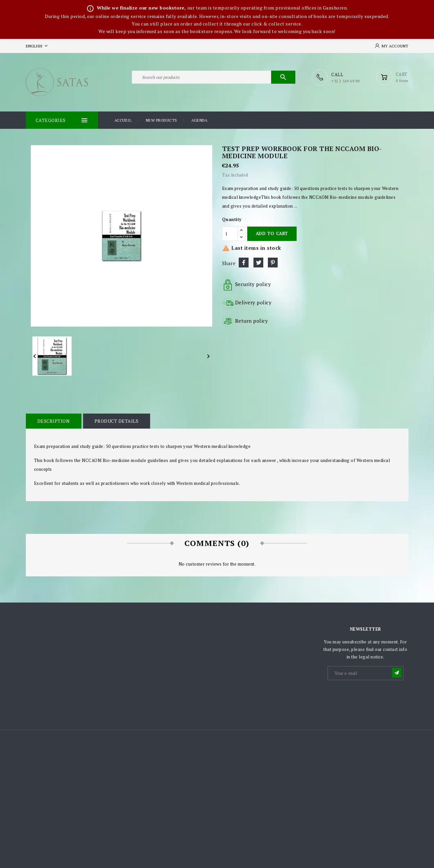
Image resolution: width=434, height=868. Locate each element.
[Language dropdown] (37, 46)
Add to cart (272, 233)
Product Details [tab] (116, 421)
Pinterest (273, 262)
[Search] (214, 77)
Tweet (258, 262)
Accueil (123, 120)
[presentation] (378, 697)
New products (162, 120)
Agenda (199, 120)
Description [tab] (54, 421)
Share (244, 262)
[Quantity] (230, 233)
